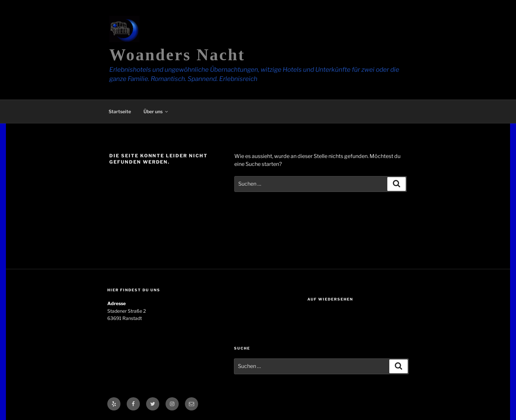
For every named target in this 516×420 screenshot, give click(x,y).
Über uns (156, 111)
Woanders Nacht (177, 55)
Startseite (120, 111)
